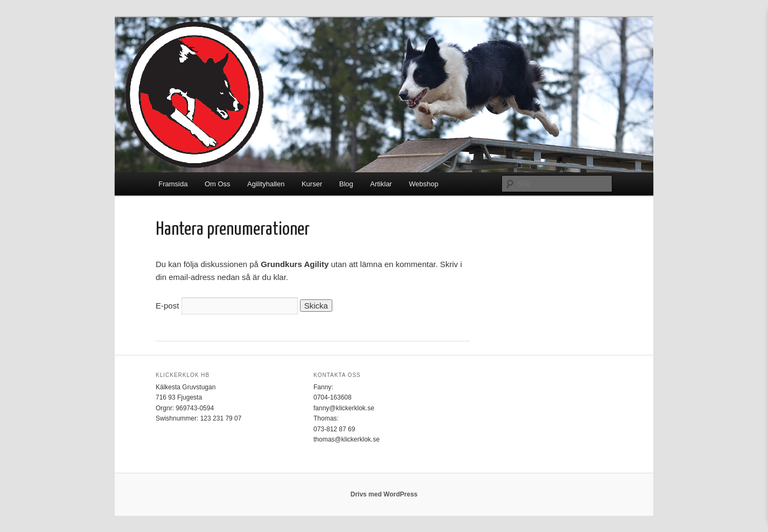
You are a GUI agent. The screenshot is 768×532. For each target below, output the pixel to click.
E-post (167, 306)
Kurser (312, 184)
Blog (346, 184)
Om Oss (218, 184)
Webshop (424, 184)
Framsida (173, 184)
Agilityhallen (266, 184)
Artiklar (381, 184)
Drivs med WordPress (384, 494)
